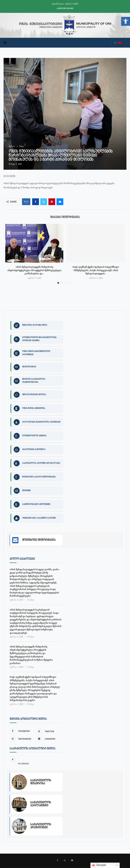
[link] (126, 21)
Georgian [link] (99, 865)
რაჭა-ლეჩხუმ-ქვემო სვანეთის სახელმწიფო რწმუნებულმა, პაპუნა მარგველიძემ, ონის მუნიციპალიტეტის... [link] (96, 270)
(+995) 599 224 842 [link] (65, 8)
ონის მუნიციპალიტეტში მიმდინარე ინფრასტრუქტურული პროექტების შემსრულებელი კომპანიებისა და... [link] (34, 270)
